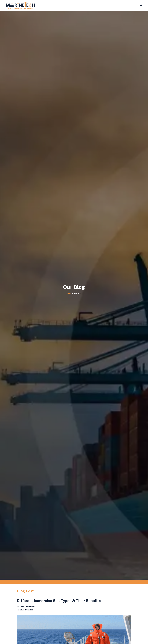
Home (69, 294)
